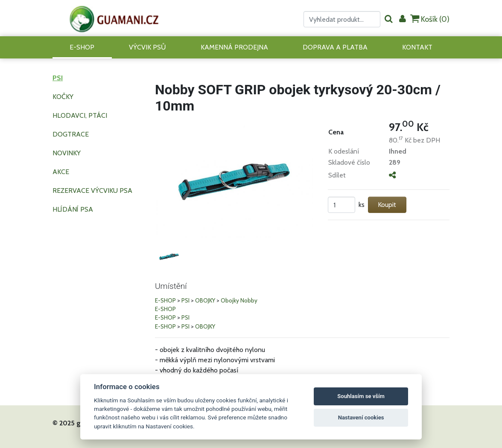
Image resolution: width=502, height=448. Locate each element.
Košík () (430, 19)
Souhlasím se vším (361, 396)
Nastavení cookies (361, 417)
